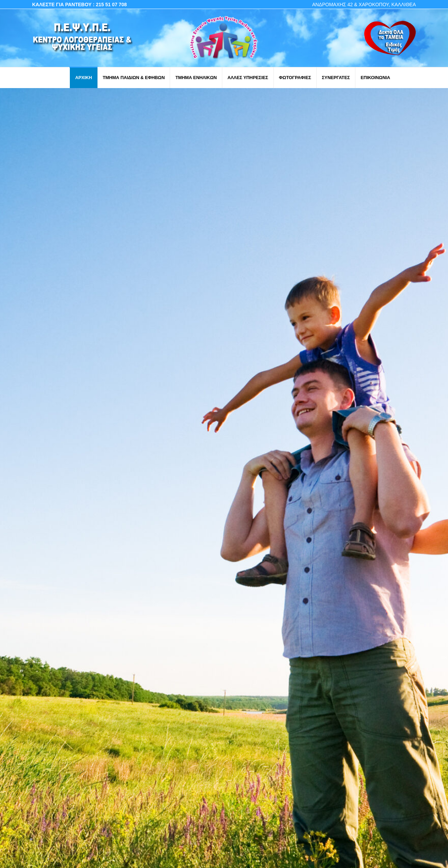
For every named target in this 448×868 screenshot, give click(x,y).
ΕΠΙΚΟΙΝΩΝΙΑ (375, 78)
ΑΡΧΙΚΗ (83, 78)
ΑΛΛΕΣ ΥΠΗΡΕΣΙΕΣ (248, 78)
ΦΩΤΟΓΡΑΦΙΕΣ (295, 78)
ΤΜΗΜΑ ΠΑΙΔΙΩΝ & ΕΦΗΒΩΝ (134, 78)
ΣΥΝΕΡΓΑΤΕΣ (336, 78)
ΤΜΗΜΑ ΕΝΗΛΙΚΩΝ (196, 78)
